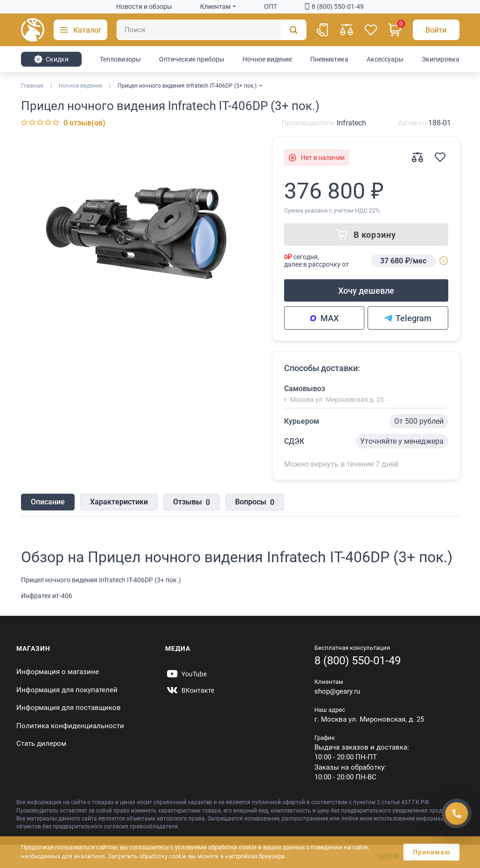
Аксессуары (385, 59)
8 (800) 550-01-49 (334, 7)
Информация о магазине (58, 672)
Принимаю (431, 852)
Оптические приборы (192, 59)
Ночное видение (267, 59)
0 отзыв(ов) (84, 123)
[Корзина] (395, 30)
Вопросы (255, 503)
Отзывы (191, 503)
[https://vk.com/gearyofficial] (190, 690)
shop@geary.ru (337, 691)
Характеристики (119, 502)
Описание (48, 502)
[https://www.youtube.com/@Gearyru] (186, 674)
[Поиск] (212, 30)
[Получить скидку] (457, 813)
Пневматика (329, 59)
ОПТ (271, 7)
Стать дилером (41, 744)
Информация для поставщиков (69, 708)
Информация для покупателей (67, 690)
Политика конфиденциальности (70, 726)
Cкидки (51, 59)
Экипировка (441, 59)
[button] (80, 30)
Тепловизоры (120, 59)
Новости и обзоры (144, 7)
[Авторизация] (436, 30)
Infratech (351, 123)
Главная (32, 86)
